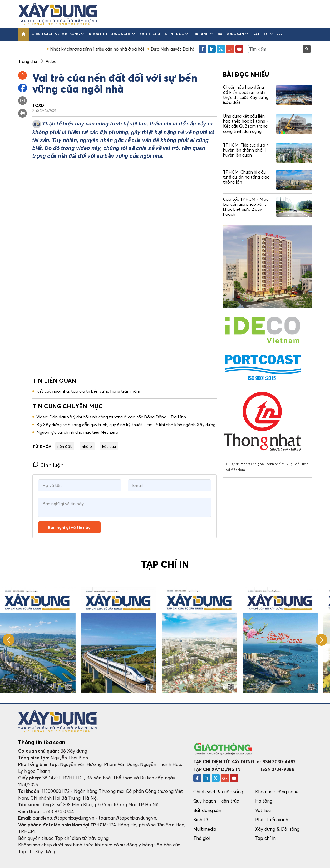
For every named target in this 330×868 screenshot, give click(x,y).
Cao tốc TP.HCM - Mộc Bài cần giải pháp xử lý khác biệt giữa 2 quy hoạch (246, 207)
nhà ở (87, 446)
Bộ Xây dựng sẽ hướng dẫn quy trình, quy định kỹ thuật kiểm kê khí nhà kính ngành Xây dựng (126, 425)
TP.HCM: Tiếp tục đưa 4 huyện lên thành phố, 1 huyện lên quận (246, 150)
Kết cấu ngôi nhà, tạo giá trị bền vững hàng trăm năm (88, 391)
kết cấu (109, 446)
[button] (279, 34)
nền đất (65, 446)
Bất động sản (233, 34)
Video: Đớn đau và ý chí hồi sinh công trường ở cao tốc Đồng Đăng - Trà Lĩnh (111, 417)
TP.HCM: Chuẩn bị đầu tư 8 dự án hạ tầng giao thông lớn (246, 177)
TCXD (38, 105)
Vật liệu (263, 34)
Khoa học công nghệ (112, 34)
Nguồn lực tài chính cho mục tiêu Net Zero (77, 432)
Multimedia (205, 829)
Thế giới (202, 838)
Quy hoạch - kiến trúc (164, 34)
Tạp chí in (265, 838)
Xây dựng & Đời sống (277, 829)
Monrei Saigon (252, 464)
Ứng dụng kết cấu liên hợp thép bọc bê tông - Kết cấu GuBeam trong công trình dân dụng (246, 124)
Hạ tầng (203, 34)
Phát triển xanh (272, 819)
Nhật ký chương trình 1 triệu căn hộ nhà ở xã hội (108, 49)
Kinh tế (201, 819)
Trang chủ (28, 61)
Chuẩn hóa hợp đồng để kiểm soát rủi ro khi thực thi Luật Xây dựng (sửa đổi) (246, 95)
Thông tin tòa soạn (42, 742)
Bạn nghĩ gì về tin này (69, 527)
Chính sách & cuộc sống (58, 34)
